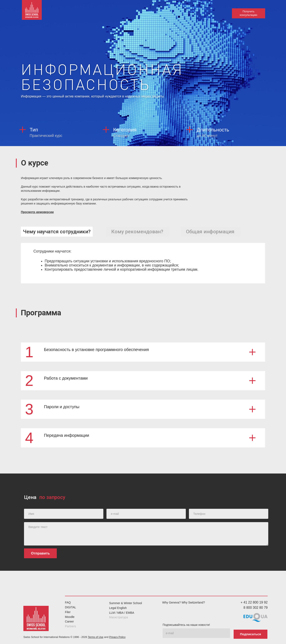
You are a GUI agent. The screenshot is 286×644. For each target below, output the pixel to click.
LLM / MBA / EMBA (122, 612)
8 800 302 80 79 (256, 607)
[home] (33, 13)
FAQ (68, 602)
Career (69, 621)
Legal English (118, 608)
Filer (68, 612)
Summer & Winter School (126, 603)
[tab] (57, 232)
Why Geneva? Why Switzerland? (184, 602)
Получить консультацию (248, 13)
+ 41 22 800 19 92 (254, 602)
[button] (143, 352)
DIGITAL (70, 607)
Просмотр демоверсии (37, 212)
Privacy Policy (117, 636)
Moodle (70, 617)
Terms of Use (96, 636)
